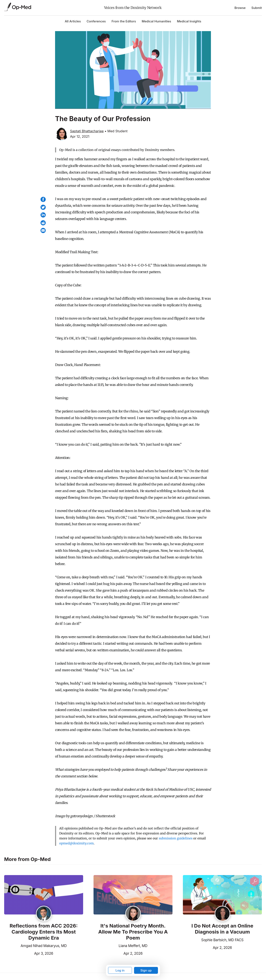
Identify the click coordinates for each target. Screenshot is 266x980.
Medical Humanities (156, 21)
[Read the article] (44, 895)
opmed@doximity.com (76, 843)
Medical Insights (189, 21)
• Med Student (116, 131)
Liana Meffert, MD (133, 946)
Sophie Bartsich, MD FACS (222, 940)
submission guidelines (176, 838)
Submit (257, 8)
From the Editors (124, 21)
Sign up (146, 970)
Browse (240, 8)
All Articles (73, 21)
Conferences (96, 21)
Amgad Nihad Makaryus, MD (44, 946)
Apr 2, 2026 (118, 953)
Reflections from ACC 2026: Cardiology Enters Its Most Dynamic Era (44, 932)
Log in (120, 970)
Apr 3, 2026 (29, 953)
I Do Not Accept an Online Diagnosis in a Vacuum (222, 929)
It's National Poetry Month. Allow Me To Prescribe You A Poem (133, 932)
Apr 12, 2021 (80, 136)
